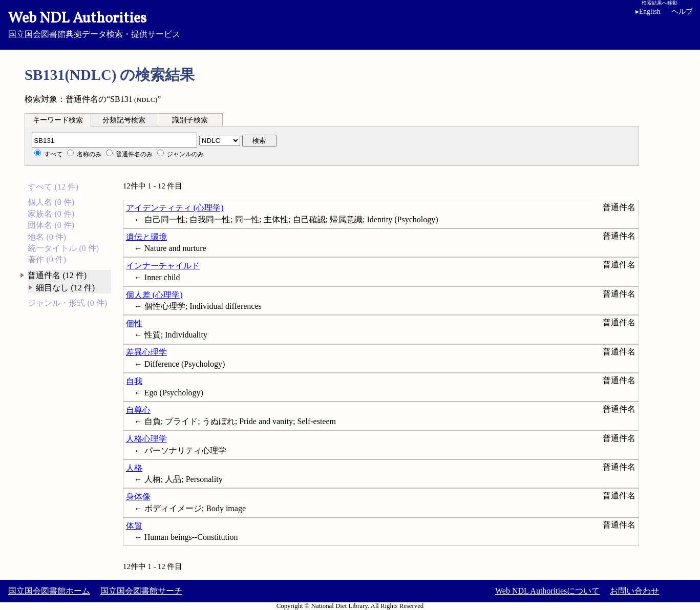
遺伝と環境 (146, 237)
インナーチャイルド (163, 266)
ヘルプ (682, 12)
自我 (134, 381)
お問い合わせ (634, 591)
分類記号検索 (124, 120)
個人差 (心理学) (154, 295)
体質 (134, 526)
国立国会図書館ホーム (49, 591)
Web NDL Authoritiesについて (547, 591)
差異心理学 (146, 352)
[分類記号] (114, 140)
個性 (134, 323)
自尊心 (138, 410)
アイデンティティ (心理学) (175, 208)
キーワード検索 (58, 120)
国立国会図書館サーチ (141, 591)
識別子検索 (190, 120)
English (648, 12)
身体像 (138, 497)
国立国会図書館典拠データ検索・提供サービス (350, 24)
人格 (134, 468)
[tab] (58, 120)
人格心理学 (146, 439)
